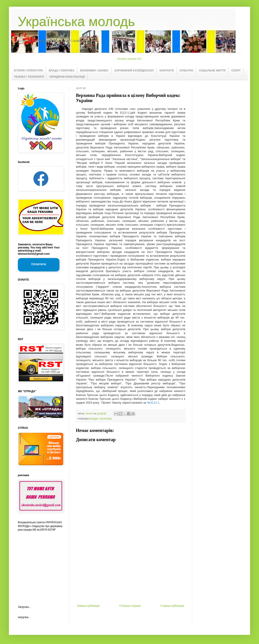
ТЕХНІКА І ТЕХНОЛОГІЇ (29, 77)
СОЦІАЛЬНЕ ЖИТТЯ (212, 71)
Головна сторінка (130, 606)
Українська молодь (76, 22)
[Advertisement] (131, 571)
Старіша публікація (172, 606)
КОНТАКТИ (167, 71)
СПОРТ (236, 71)
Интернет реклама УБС (130, 59)
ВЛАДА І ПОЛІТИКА (62, 71)
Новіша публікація (88, 606)
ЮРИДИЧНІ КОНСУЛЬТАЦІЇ (67, 77)
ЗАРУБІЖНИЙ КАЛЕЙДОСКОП (134, 71)
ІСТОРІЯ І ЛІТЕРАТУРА (28, 71)
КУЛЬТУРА (187, 71)
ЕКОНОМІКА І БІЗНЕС (94, 71)
